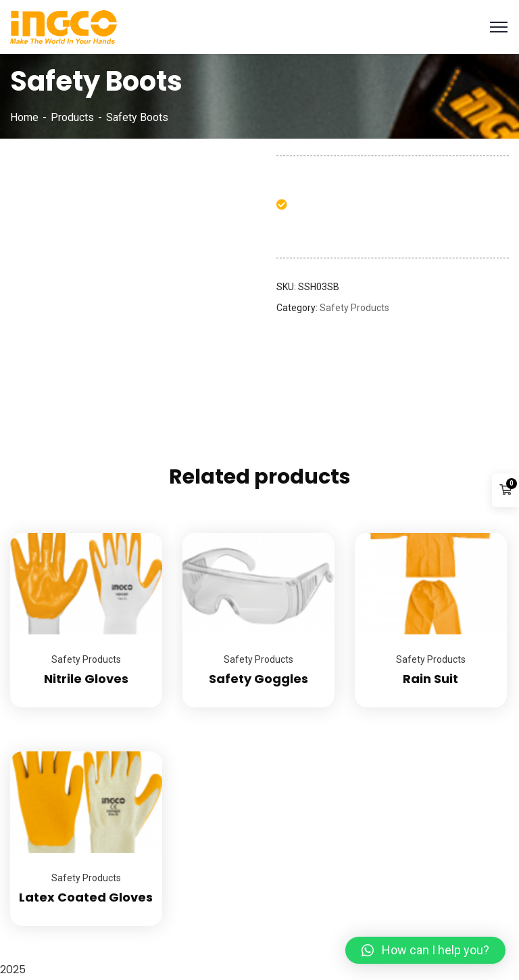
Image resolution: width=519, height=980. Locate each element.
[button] (425, 950)
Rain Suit (430, 679)
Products (72, 117)
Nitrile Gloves (86, 679)
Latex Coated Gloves (86, 897)
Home (24, 117)
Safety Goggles (258, 679)
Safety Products (354, 308)
